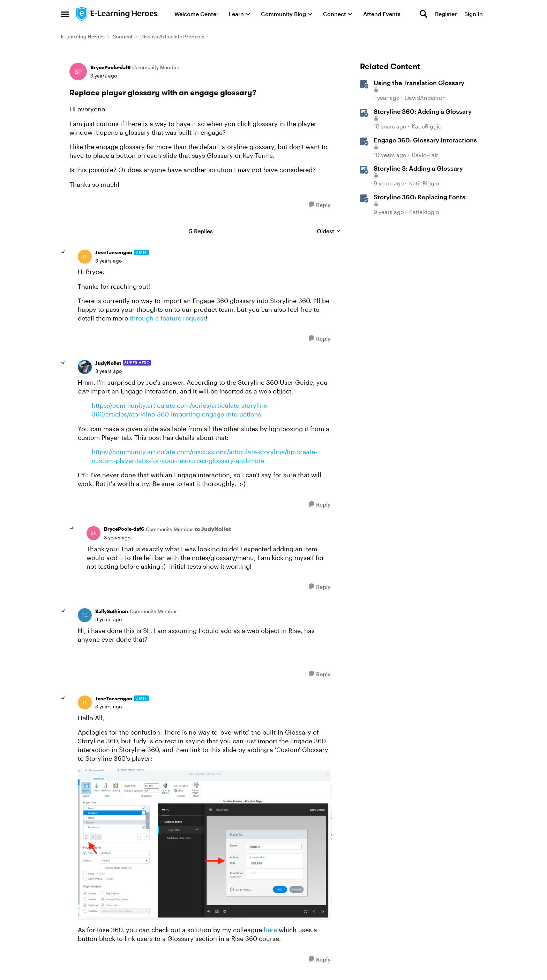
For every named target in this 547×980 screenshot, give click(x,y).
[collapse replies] (63, 252)
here (270, 930)
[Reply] (320, 205)
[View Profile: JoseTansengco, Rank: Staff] (85, 257)
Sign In (474, 14)
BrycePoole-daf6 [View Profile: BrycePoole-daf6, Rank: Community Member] (110, 67)
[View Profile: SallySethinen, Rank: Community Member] (85, 615)
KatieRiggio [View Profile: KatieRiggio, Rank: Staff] (427, 126)
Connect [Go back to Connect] (122, 36)
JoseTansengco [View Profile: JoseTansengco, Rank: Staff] (114, 252)
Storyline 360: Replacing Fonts (419, 197)
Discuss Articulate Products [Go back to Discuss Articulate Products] (172, 36)
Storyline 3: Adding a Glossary (418, 168)
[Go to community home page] (118, 14)
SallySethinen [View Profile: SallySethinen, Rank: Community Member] (112, 611)
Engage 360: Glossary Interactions (425, 140)
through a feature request (168, 318)
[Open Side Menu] (65, 14)
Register (446, 14)
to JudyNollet (213, 529)
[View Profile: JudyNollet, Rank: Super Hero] (85, 367)
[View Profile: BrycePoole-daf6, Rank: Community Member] (78, 72)
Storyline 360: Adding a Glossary (423, 111)
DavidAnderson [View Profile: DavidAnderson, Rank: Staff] (425, 98)
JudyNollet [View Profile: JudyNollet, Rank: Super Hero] (108, 363)
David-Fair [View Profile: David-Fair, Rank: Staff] (425, 155)
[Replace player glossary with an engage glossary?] (108, 261)
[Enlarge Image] (205, 845)
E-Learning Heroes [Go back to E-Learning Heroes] (83, 36)
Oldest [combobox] (329, 231)
